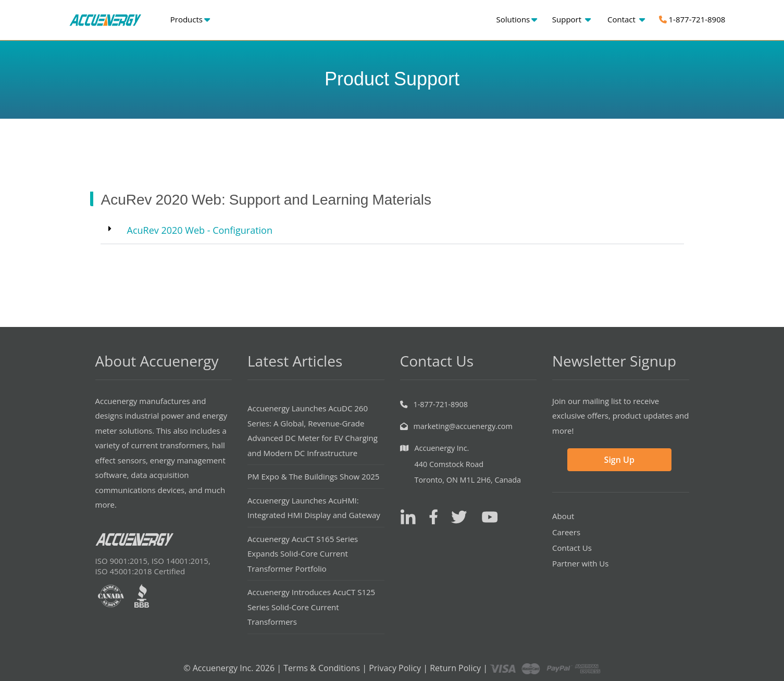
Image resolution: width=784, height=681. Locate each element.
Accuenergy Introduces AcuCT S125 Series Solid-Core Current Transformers (311, 607)
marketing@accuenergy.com (463, 426)
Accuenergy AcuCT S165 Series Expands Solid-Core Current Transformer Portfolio (303, 554)
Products (190, 19)
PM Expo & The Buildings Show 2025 (313, 476)
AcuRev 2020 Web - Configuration (200, 230)
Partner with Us (580, 563)
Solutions (517, 19)
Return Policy (455, 668)
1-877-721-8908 (692, 19)
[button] (392, 230)
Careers (566, 532)
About (563, 516)
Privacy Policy (395, 668)
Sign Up (619, 460)
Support (571, 19)
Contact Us (572, 548)
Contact (626, 19)
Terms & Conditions (322, 668)
